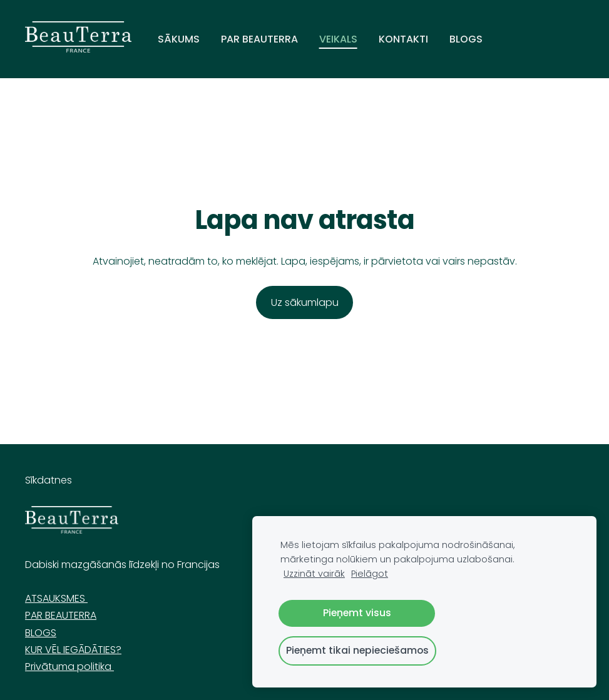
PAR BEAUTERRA (61, 615)
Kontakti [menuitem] (403, 39)
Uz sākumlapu (305, 302)
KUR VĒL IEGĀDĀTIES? (73, 650)
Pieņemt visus (357, 613)
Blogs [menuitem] (466, 39)
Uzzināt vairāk (314, 574)
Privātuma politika (69, 667)
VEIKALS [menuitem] (338, 39)
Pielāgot (370, 574)
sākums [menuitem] (179, 39)
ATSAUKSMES (56, 598)
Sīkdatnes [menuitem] (49, 480)
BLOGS (41, 633)
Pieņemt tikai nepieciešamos (357, 650)
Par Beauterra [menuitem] (259, 39)
